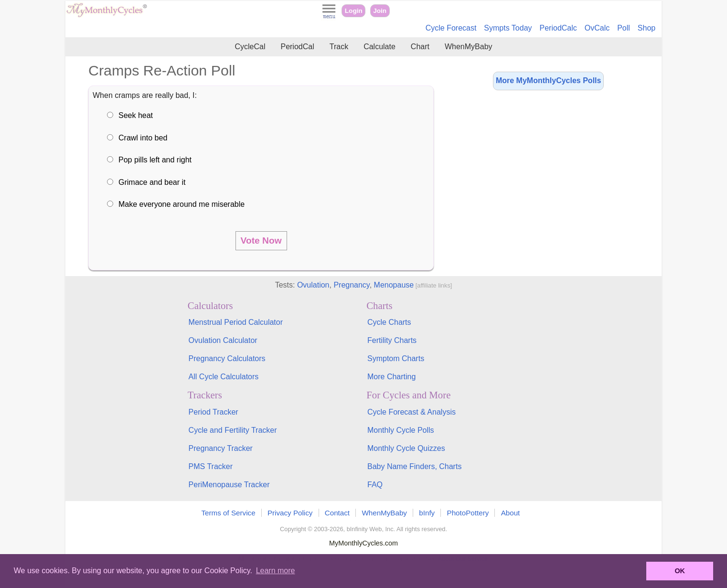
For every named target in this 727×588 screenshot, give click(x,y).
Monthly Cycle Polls (401, 430)
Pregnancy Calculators (227, 358)
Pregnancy (351, 285)
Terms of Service (229, 513)
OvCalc (597, 28)
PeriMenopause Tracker (229, 485)
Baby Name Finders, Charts (414, 466)
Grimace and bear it (152, 182)
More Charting (391, 377)
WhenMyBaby (469, 47)
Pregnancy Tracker (221, 448)
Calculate (380, 47)
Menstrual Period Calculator (236, 322)
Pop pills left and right (155, 160)
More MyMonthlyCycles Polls (549, 80)
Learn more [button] (276, 571)
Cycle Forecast (451, 28)
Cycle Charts (389, 322)
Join (380, 11)
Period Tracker (214, 412)
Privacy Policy (290, 513)
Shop (647, 28)
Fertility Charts (392, 340)
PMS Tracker (211, 466)
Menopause (394, 285)
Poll (624, 28)
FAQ (375, 485)
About (511, 513)
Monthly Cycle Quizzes (406, 448)
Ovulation (313, 285)
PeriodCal (297, 47)
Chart (420, 47)
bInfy (427, 513)
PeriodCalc (558, 28)
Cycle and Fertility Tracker (233, 430)
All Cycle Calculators (224, 377)
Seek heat (136, 115)
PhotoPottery (468, 513)
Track (339, 47)
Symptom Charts (396, 358)
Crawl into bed (143, 138)
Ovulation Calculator (223, 340)
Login (354, 11)
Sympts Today (508, 28)
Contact (337, 513)
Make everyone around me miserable (182, 204)
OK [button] (680, 571)
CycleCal (250, 47)
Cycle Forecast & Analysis (412, 412)
